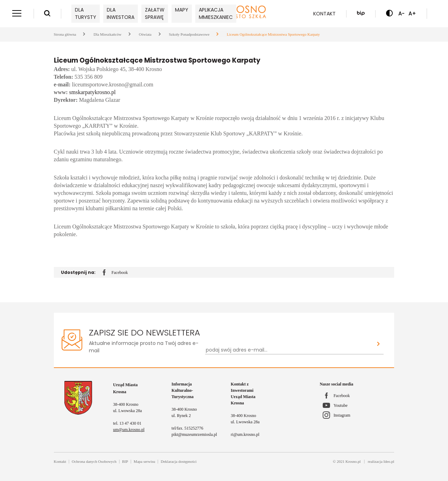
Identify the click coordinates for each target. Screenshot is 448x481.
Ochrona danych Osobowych (94, 461)
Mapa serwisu (144, 461)
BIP (125, 461)
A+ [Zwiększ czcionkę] (412, 13)
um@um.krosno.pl (129, 430)
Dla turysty (86, 13)
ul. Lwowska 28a (127, 411)
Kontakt (324, 14)
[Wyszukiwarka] (47, 14)
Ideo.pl (389, 461)
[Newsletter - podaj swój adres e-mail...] (289, 350)
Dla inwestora (121, 13)
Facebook (115, 273)
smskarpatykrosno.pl (93, 92)
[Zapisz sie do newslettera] (379, 344)
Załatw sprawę (155, 13)
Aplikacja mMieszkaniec (216, 13)
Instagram (342, 415)
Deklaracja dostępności (178, 461)
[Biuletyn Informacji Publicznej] (361, 14)
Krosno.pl (353, 461)
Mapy (182, 10)
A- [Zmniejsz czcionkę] (401, 13)
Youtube (341, 405)
